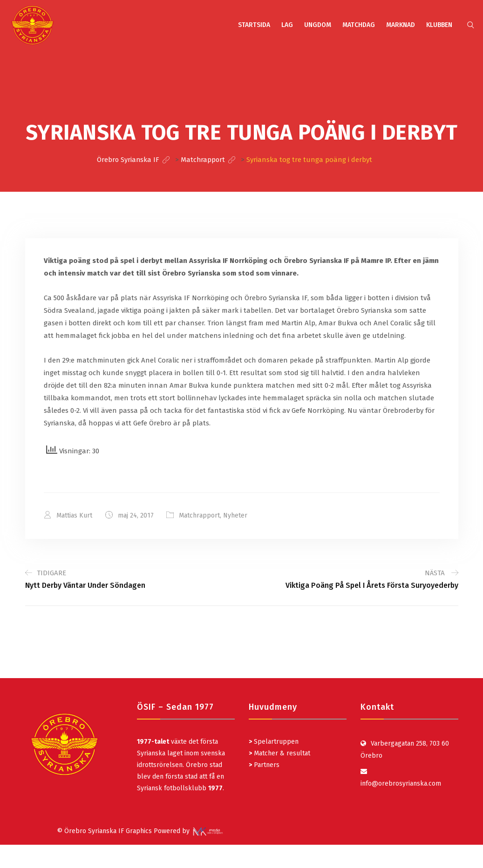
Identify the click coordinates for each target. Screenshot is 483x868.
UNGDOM (318, 25)
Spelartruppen (275, 741)
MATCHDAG (359, 25)
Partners (264, 764)
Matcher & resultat (279, 753)
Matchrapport (200, 515)
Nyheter (236, 515)
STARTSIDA (254, 25)
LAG (287, 25)
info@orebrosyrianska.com (401, 783)
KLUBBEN (439, 25)
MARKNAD (401, 25)
